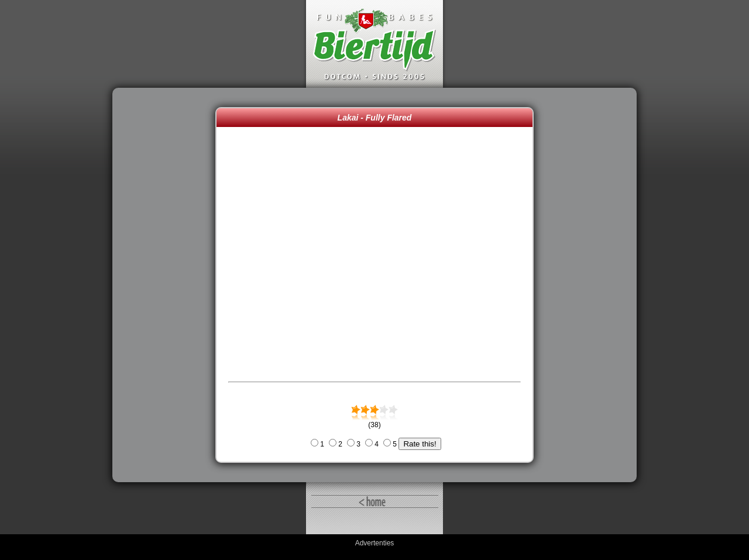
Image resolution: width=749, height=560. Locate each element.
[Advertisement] (167, 285)
